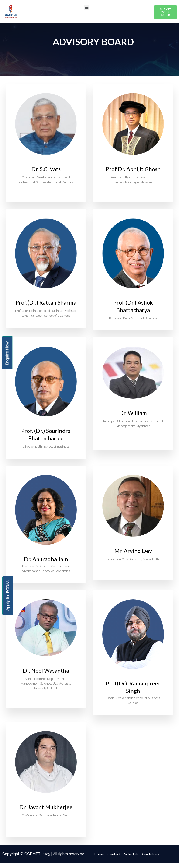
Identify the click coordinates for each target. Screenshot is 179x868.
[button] (87, 7)
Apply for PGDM (8, 596)
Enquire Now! (7, 353)
